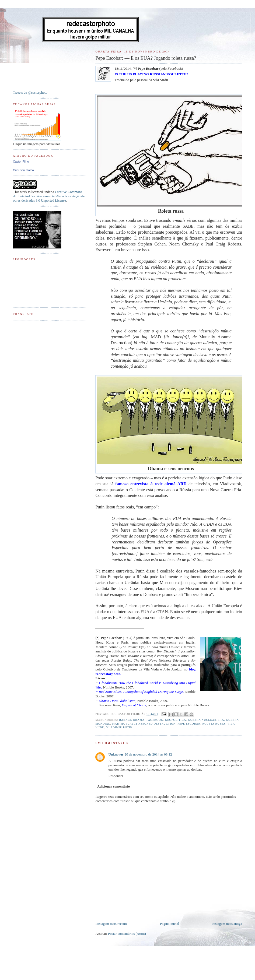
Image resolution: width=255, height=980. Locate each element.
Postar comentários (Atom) (127, 934)
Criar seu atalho (23, 170)
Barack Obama (132, 720)
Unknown (116, 754)
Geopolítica (176, 720)
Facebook (155, 720)
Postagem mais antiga (227, 924)
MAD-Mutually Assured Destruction (144, 724)
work (24, 192)
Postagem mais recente (111, 924)
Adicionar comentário (113, 786)
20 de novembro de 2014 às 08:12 (148, 754)
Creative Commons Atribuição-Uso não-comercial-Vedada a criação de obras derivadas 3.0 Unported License (49, 196)
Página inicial (170, 924)
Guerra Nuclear (202, 720)
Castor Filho (21, 161)
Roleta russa (214, 724)
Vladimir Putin (119, 727)
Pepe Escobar (189, 724)
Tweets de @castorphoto (30, 92)
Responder (116, 776)
